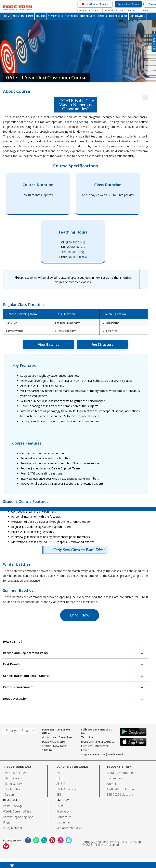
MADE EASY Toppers (120, 773)
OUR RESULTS (88, 16)
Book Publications (114, 10)
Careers (132, 10)
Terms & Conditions (95, 842)
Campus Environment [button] (73, 687)
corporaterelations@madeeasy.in (103, 754)
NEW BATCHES (55, 16)
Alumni (111, 784)
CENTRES (102, 16)
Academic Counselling (88, 10)
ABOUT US (18, 16)
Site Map (135, 842)
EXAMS (30, 16)
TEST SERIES (72, 16)
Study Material (12, 828)
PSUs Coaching (66, 789)
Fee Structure (102, 344)
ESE (59, 773)
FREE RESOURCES (118, 16)
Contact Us (147, 10)
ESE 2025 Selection (120, 795)
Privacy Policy (119, 842)
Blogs (7, 822)
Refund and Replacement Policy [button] (73, 653)
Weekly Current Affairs (17, 811)
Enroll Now (80, 615)
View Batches (49, 344)
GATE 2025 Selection (120, 789)
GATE (60, 778)
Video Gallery (13, 784)
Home (119, 20)
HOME (7, 16)
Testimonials (115, 778)
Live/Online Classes (95, 4)
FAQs (60, 806)
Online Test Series (128, 4)
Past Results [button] (73, 664)
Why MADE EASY (15, 773)
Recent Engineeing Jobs (18, 817)
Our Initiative (13, 789)
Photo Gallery (13, 778)
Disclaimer (63, 822)
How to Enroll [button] (73, 641)
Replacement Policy (69, 828)
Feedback (63, 811)
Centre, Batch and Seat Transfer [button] (73, 676)
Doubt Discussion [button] (73, 699)
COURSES (41, 16)
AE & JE (61, 784)
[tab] (75, 642)
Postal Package (13, 806)
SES (59, 795)
